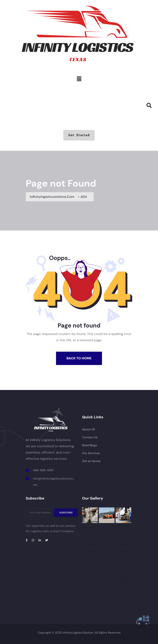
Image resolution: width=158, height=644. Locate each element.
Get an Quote (91, 461)
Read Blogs (90, 445)
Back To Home (79, 358)
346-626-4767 (43, 470)
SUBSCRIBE (66, 514)
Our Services (91, 453)
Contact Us (90, 437)
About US (89, 429)
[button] (79, 79)
